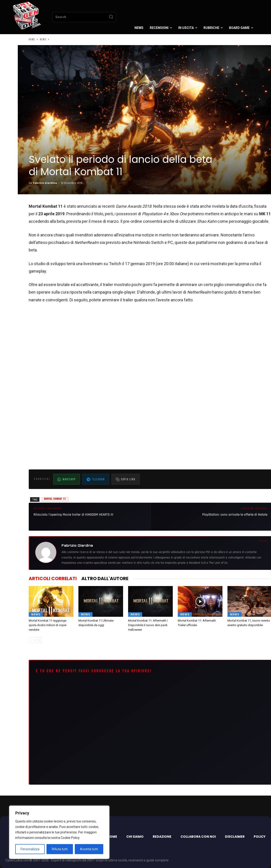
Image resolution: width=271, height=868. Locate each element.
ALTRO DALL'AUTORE (105, 579)
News (43, 40)
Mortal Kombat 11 (55, 499)
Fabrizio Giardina (45, 183)
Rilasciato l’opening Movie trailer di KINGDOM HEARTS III (73, 515)
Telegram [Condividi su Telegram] (96, 479)
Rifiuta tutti (60, 849)
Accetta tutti (89, 849)
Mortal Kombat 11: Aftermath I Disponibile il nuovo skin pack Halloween (148, 625)
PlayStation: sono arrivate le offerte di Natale (235, 515)
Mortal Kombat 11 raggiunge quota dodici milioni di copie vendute (48, 625)
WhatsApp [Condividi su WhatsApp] (67, 479)
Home (32, 40)
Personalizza (30, 849)
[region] (59, 832)
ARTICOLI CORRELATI (53, 579)
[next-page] (39, 640)
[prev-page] (32, 640)
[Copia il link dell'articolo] (126, 479)
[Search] (111, 17)
